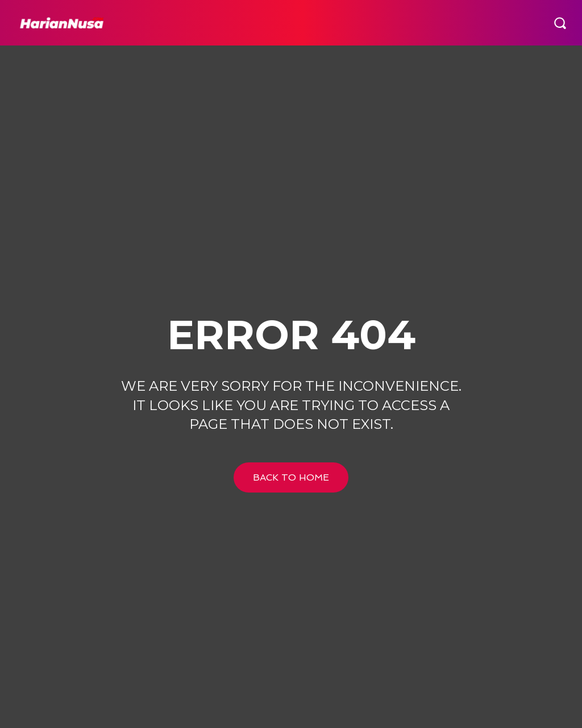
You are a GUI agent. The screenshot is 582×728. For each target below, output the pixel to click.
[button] (560, 23)
